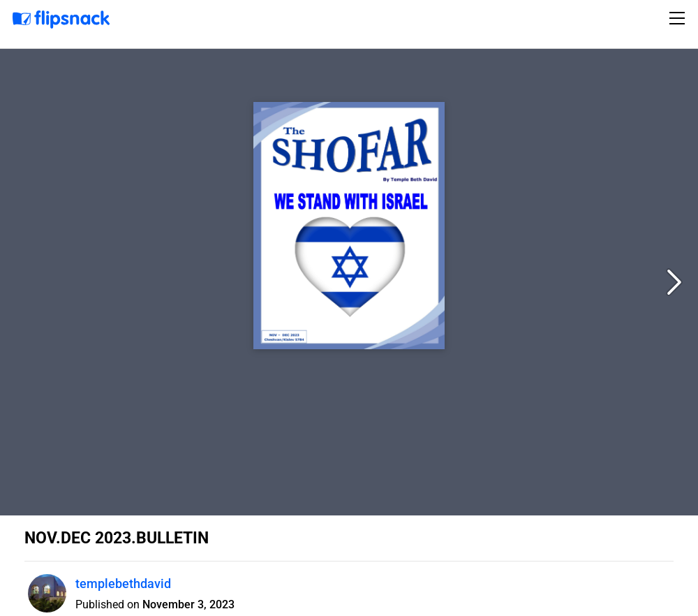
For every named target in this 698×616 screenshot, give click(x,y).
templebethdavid (123, 584)
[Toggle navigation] (679, 18)
